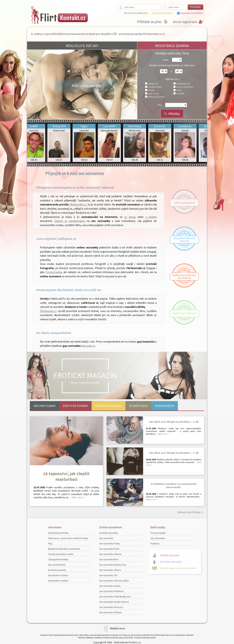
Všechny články (45, 406)
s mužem (151, 217)
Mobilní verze (118, 628)
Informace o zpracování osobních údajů (68, 538)
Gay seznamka (158, 538)
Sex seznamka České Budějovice (115, 597)
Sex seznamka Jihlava (110, 570)
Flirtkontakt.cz (78, 204)
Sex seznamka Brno (109, 559)
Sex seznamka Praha (110, 544)
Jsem (166, 60)
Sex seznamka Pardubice (111, 591)
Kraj (160, 105)
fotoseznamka (54, 272)
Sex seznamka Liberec (110, 586)
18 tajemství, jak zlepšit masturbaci (66, 476)
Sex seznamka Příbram (111, 612)
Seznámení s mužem (58, 581)
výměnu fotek (155, 87)
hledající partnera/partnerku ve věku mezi (172, 65)
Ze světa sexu (138, 406)
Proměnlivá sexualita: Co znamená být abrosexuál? (174, 486)
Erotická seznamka (109, 533)
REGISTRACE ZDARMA (172, 46)
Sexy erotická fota (57, 565)
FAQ (50, 544)
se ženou (130, 217)
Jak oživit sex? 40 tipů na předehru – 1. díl (174, 453)
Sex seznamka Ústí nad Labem (114, 581)
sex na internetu (185, 87)
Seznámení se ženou (58, 575)
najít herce (153, 93)
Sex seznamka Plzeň (109, 549)
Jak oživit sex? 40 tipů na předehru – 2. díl (174, 422)
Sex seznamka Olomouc (111, 607)
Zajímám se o (172, 79)
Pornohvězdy (165, 406)
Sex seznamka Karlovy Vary (113, 565)
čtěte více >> (78, 497)
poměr (151, 90)
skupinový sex (183, 84)
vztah (179, 90)
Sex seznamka (106, 538)
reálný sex (153, 84)
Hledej (172, 114)
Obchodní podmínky (58, 533)
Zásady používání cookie (61, 554)
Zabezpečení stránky (58, 559)
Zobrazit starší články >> (190, 512)
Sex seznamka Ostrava (110, 554)
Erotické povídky (75, 406)
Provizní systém (158, 533)
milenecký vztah (156, 97)
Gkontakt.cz (88, 346)
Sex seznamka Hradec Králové (114, 602)
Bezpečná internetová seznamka (64, 549)
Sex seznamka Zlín (108, 575)
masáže (180, 93)
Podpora (155, 544)
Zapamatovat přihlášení (192, 13)
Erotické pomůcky (108, 406)
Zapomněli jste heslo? (162, 13)
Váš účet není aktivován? (136, 13)
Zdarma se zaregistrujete (70, 221)
